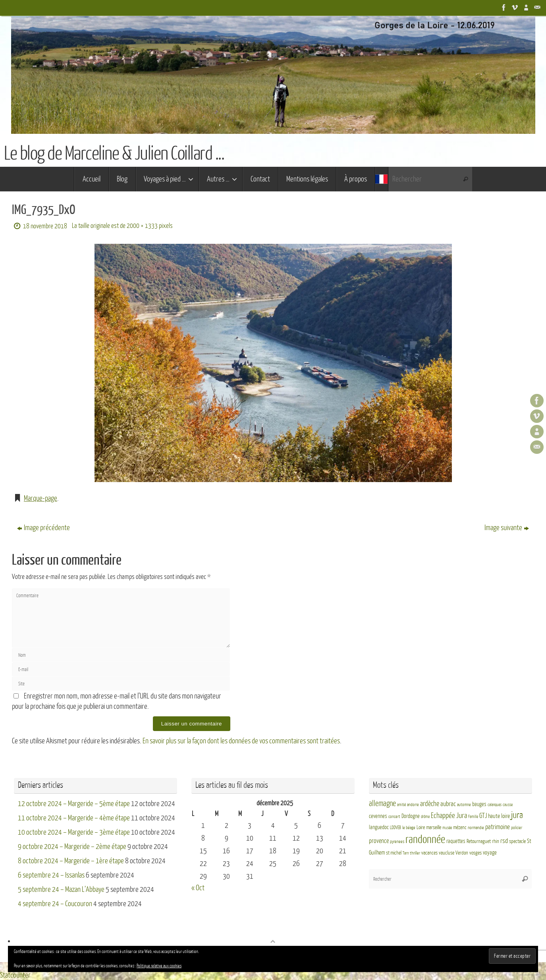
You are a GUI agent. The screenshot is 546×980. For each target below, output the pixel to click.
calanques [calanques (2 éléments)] (495, 804)
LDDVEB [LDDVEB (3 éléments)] (396, 827)
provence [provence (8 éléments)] (379, 841)
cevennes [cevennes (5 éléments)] (378, 816)
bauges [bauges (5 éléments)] (479, 804)
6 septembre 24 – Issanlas (51, 875)
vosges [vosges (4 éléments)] (476, 853)
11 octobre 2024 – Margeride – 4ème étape (74, 818)
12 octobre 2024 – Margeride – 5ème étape (74, 803)
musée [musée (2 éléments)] (447, 827)
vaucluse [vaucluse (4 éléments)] (447, 853)
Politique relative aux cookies (159, 966)
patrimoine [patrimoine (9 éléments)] (498, 827)
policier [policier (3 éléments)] (517, 827)
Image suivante (507, 528)
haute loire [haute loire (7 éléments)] (499, 816)
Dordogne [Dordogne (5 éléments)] (411, 816)
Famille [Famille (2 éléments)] (473, 817)
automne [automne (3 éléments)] (464, 804)
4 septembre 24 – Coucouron (55, 903)
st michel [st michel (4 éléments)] (394, 853)
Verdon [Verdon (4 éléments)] (462, 853)
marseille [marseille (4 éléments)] (434, 827)
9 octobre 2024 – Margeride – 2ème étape (72, 846)
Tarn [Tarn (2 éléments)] (406, 853)
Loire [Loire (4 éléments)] (421, 827)
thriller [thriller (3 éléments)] (415, 853)
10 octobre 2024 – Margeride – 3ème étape (74, 832)
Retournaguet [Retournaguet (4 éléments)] (479, 841)
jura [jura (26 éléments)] (517, 815)
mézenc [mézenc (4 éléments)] (460, 827)
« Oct (198, 887)
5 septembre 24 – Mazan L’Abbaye (61, 889)
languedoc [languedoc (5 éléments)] (379, 827)
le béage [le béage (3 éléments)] (409, 827)
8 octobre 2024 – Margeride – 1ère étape (71, 860)
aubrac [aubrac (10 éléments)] (448, 803)
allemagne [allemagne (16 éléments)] (382, 803)
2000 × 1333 (142, 226)
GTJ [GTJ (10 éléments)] (483, 816)
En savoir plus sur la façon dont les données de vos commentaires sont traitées (241, 741)
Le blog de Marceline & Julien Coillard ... (114, 154)
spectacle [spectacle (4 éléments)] (517, 841)
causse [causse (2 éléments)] (508, 804)
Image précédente (43, 528)
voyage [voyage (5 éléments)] (490, 852)
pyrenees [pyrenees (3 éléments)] (397, 841)
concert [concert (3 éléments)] (394, 817)
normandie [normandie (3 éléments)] (476, 827)
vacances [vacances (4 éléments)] (429, 853)
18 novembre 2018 (45, 226)
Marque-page (41, 498)
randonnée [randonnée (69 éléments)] (425, 839)
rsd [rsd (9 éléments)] (504, 840)
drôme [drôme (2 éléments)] (425, 817)
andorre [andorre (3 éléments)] (413, 804)
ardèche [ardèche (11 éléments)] (430, 803)
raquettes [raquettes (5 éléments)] (456, 841)
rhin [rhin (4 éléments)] (496, 841)
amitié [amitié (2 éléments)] (401, 804)
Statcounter (15, 975)
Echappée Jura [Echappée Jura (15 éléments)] (449, 815)
